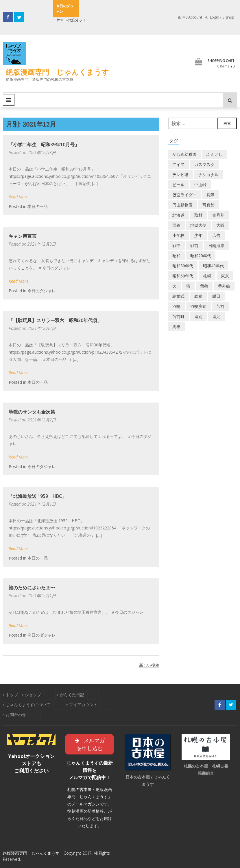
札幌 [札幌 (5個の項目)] (207, 276)
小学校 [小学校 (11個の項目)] (178, 235)
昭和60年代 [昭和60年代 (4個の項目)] (183, 276)
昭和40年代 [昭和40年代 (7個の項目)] (213, 266)
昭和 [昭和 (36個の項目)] (176, 256)
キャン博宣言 (23, 236)
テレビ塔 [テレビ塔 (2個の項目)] (180, 174)
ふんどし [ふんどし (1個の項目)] (215, 154)
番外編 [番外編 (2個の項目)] (224, 286)
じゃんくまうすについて (28, 705)
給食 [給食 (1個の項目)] (198, 296)
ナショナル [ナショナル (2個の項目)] (208, 174)
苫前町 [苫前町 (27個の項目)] (178, 316)
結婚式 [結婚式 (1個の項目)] (178, 296)
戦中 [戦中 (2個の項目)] (176, 245)
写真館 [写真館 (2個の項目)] (208, 205)
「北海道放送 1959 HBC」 (38, 496)
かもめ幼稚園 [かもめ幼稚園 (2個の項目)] (184, 154)
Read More (19, 197)
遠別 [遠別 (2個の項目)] (198, 316)
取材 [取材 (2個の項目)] (198, 215)
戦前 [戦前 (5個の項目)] (194, 245)
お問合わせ (16, 714)
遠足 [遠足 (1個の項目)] (216, 316)
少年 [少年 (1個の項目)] (198, 235)
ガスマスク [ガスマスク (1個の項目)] (204, 164)
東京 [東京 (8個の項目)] (225, 276)
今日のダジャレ (42, 291)
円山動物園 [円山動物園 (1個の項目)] (182, 205)
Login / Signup (220, 17)
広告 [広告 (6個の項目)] (216, 235)
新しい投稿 (149, 665)
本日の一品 (38, 206)
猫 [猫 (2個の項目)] (188, 286)
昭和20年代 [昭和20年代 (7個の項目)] (201, 256)
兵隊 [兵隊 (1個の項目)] (211, 195)
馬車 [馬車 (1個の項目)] (176, 327)
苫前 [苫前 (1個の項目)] (220, 306)
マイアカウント (83, 705)
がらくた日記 (72, 695)
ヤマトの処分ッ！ (71, 20)
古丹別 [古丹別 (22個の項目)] (218, 215)
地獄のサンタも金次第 (32, 412)
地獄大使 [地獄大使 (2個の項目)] (198, 225)
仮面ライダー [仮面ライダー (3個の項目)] (184, 195)
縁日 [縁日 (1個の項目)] (216, 296)
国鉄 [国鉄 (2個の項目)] (176, 225)
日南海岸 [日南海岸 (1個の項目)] (216, 245)
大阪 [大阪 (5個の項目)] (220, 225)
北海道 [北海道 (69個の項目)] (178, 215)
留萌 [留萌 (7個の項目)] (204, 286)
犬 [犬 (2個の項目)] (174, 286)
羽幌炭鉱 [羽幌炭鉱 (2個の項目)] (198, 306)
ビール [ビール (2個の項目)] (178, 185)
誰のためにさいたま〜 (32, 588)
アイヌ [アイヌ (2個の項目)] (178, 164)
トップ (12, 695)
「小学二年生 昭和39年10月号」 (44, 145)
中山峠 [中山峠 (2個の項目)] (200, 185)
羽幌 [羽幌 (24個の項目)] (176, 306)
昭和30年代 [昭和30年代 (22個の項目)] (183, 266)
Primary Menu (9, 100)
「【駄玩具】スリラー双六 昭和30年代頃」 (55, 320)
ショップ (33, 695)
